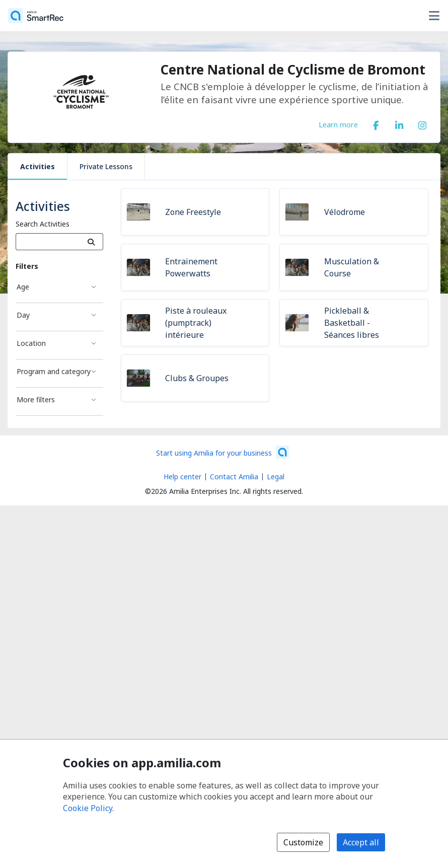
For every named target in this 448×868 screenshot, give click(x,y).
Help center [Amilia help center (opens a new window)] (182, 477)
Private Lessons (106, 166)
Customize (303, 842)
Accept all (361, 842)
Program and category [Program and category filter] (54, 371)
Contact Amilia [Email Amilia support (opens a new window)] (234, 477)
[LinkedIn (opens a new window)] (399, 123)
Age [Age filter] (23, 287)
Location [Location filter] (31, 343)
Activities (38, 166)
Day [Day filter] (23, 315)
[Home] (36, 16)
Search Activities (43, 224)
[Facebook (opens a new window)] (376, 123)
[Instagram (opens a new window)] (422, 123)
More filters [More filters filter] (36, 400)
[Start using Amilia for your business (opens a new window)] (222, 452)
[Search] (91, 242)
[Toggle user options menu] (434, 16)
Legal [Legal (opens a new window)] (276, 477)
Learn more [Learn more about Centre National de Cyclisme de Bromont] (338, 124)
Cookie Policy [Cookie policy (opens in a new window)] (88, 808)
